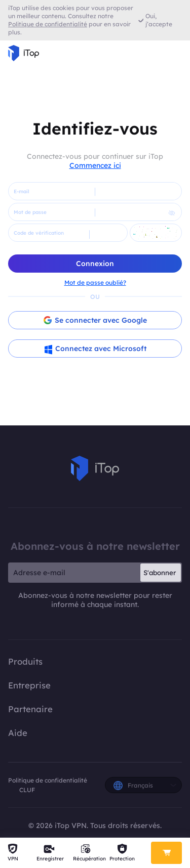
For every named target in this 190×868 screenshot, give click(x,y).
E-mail (22, 191)
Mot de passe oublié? (95, 283)
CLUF (27, 790)
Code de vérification (39, 233)
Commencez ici (95, 165)
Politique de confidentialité (48, 780)
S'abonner (160, 573)
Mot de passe (30, 212)
